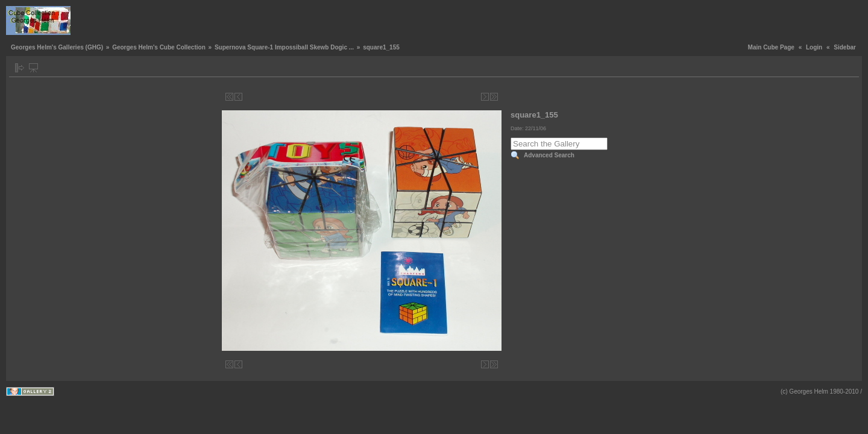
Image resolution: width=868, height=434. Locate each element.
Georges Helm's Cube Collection (159, 47)
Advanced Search (549, 155)
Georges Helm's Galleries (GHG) (57, 47)
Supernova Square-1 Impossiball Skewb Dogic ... (284, 47)
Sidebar (845, 47)
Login (814, 47)
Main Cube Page (771, 47)
